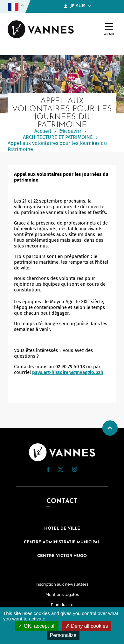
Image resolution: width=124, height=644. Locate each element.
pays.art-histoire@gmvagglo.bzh (68, 372)
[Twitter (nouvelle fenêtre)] (61, 470)
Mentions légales (62, 594)
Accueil (43, 131)
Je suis (77, 6)
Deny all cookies (87, 626)
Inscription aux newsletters (62, 584)
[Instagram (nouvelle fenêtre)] (74, 470)
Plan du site (62, 605)
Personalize (63, 635)
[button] (48, 470)
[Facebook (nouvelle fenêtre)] (48, 471)
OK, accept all (37, 626)
